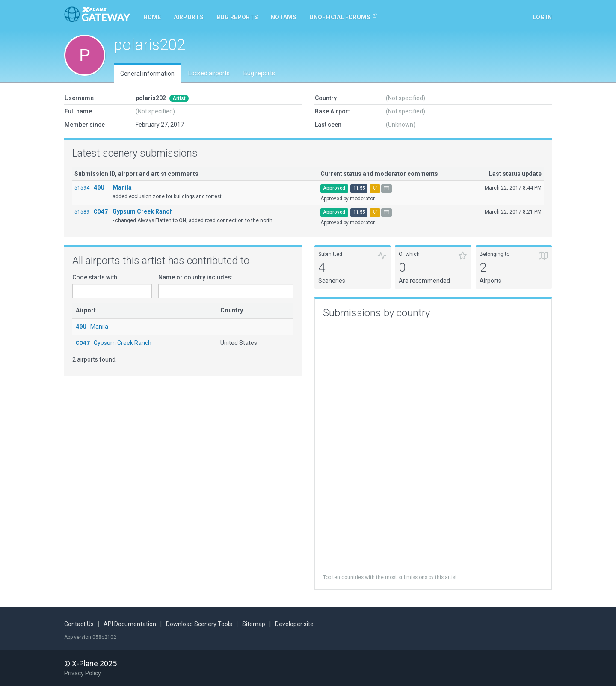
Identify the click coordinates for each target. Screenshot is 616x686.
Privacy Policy (83, 673)
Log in (542, 17)
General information (147, 74)
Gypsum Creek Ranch (143, 211)
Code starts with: (96, 277)
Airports (189, 17)
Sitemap (254, 624)
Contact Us (79, 624)
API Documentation (130, 624)
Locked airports (209, 73)
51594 (82, 188)
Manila (122, 187)
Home (152, 17)
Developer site (294, 624)
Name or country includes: (195, 277)
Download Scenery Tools (199, 624)
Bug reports (237, 17)
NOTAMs (284, 17)
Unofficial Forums (343, 17)
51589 (82, 212)
